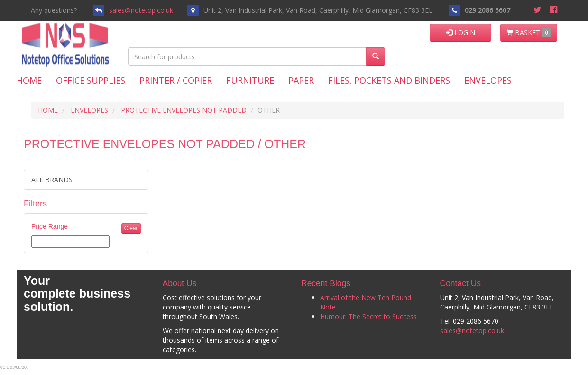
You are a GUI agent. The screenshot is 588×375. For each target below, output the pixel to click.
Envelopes (488, 80)
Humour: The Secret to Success (368, 316)
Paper (301, 80)
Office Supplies (91, 80)
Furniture (250, 80)
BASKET (529, 33)
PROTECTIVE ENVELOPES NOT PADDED (184, 110)
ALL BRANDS (52, 180)
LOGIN (460, 33)
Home (29, 80)
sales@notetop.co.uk (141, 10)
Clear (131, 228)
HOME (48, 110)
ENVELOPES (89, 110)
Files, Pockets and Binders (389, 80)
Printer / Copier (176, 80)
